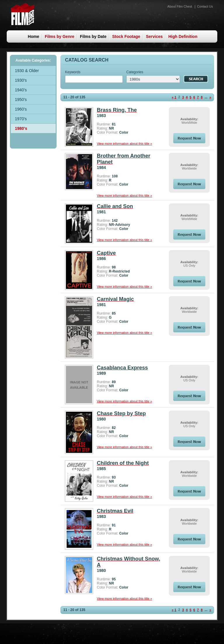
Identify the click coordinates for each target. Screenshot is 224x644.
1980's (21, 128)
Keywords (73, 72)
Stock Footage (126, 36)
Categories (135, 72)
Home (33, 36)
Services (154, 36)
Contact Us (205, 6)
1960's (21, 109)
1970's (21, 119)
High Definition (183, 36)
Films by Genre (60, 36)
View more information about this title (124, 144)
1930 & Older (27, 71)
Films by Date (93, 36)
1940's (21, 90)
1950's (21, 100)
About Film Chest (180, 6)
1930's (21, 80)
